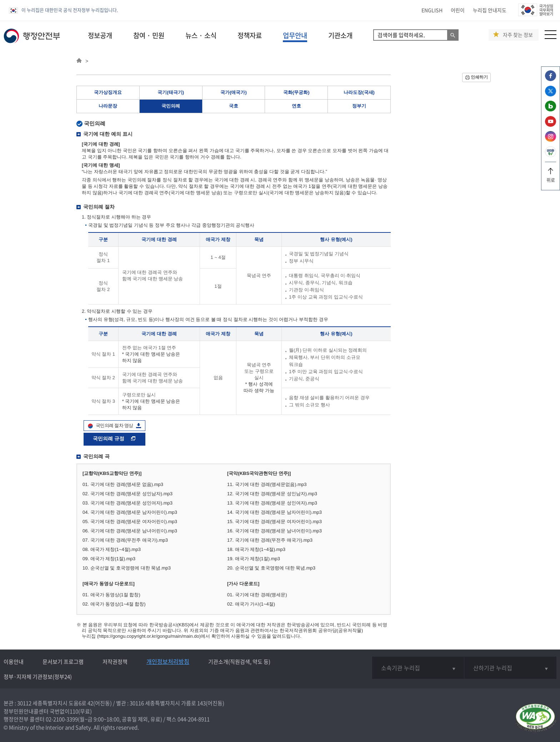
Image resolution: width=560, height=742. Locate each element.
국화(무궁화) (296, 92)
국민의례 (171, 106)
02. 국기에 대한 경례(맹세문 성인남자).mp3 (127, 494)
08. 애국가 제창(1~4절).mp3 (112, 549)
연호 (296, 106)
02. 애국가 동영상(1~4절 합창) (114, 604)
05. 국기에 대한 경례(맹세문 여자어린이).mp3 (130, 522)
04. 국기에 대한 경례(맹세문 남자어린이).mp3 (130, 512)
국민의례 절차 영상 (114, 425)
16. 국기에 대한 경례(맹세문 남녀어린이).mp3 (274, 531)
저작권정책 (115, 662)
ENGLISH (432, 10)
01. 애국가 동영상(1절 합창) (111, 595)
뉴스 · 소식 (201, 35)
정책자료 (250, 35)
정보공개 (100, 35)
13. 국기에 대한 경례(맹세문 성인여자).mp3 (272, 503)
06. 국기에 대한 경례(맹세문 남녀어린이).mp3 (130, 531)
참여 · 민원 (149, 35)
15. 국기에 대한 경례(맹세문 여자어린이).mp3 (274, 522)
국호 (234, 106)
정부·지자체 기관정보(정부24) (38, 677)
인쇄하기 (479, 77)
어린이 (458, 10)
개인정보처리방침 (168, 661)
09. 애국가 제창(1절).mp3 (109, 559)
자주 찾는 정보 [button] (518, 35)
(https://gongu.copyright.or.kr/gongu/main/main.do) (149, 636)
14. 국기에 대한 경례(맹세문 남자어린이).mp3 (274, 512)
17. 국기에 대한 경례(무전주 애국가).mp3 (270, 540)
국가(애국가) (234, 92)
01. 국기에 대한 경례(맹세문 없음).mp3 (123, 484)
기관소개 (340, 35)
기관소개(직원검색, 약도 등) (239, 662)
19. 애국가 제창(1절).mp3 (254, 559)
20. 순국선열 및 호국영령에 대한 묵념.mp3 (271, 568)
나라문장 (108, 106)
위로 (551, 177)
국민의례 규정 (114, 439)
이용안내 (14, 662)
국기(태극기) (171, 92)
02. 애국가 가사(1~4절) (251, 604)
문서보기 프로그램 (63, 662)
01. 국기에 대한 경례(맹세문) (257, 595)
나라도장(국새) (359, 92)
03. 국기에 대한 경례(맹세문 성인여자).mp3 (127, 503)
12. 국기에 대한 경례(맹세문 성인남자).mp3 (272, 494)
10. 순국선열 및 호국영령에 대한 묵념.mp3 (127, 568)
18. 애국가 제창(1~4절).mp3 (256, 549)
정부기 (359, 106)
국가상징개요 (108, 92)
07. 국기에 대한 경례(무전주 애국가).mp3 (125, 540)
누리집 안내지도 (490, 10)
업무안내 (295, 35)
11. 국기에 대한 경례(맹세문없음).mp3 (267, 484)
